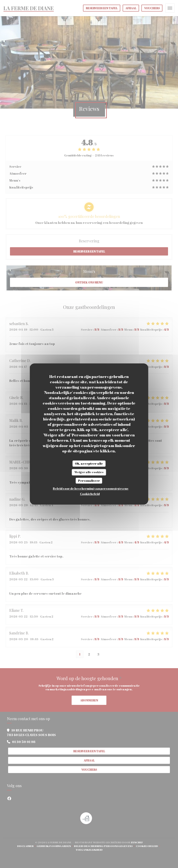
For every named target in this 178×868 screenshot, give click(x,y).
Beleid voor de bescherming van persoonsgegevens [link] (91, 488)
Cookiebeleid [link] (90, 494)
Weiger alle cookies (89, 472)
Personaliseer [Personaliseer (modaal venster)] (89, 481)
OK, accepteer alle (89, 463)
